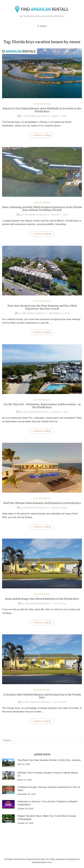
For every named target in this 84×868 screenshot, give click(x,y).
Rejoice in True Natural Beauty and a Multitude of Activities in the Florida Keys (42, 110)
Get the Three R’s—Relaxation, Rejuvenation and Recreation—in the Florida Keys (42, 406)
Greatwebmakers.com (42, 862)
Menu (42, 26)
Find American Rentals (34, 116)
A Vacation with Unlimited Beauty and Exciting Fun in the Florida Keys (42, 696)
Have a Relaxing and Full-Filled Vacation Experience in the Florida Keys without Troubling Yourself (42, 209)
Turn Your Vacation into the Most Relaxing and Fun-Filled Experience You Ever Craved (42, 307)
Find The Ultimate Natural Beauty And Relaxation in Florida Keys (42, 503)
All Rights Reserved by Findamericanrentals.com (27, 859)
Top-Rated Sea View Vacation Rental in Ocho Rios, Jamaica (49, 760)
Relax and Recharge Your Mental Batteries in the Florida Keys (42, 599)
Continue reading (44, 136)
